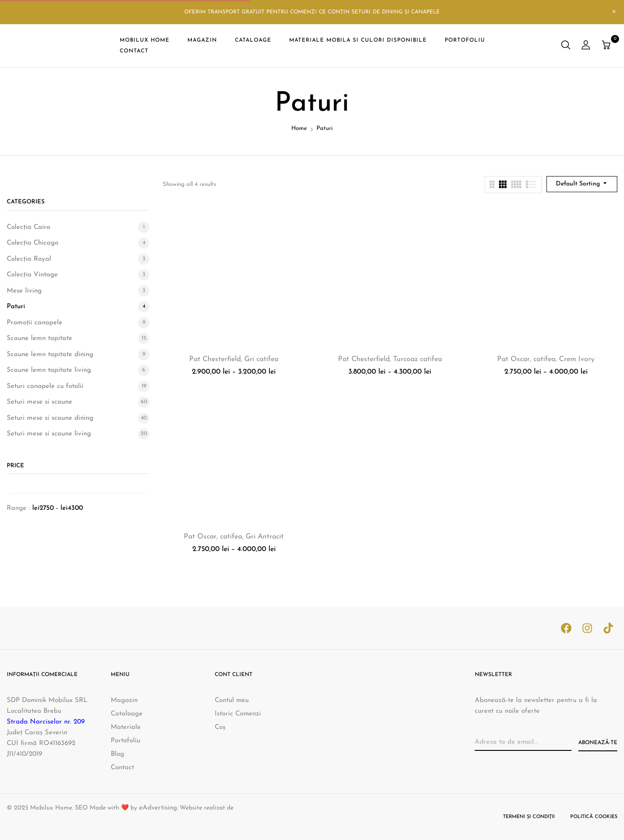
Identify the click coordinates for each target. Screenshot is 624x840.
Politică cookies (594, 817)
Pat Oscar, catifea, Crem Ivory (546, 359)
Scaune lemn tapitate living (49, 370)
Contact (122, 768)
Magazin (124, 700)
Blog (117, 754)
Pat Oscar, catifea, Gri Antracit (234, 537)
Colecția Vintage (32, 275)
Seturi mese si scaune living (49, 434)
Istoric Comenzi (238, 714)
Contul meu (232, 700)
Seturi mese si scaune (39, 402)
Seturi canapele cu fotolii (45, 386)
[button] (607, 46)
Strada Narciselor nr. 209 (46, 722)
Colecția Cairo (28, 227)
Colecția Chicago (32, 243)
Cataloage (127, 714)
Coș (220, 727)
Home (299, 128)
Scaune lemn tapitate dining (50, 355)
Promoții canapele (35, 323)
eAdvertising (158, 808)
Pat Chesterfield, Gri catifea (234, 359)
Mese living (24, 291)
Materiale (126, 727)
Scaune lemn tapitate (39, 338)
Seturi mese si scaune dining (50, 418)
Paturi (16, 307)
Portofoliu (126, 741)
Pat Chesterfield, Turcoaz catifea (390, 359)
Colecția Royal (29, 259)
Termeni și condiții (529, 817)
